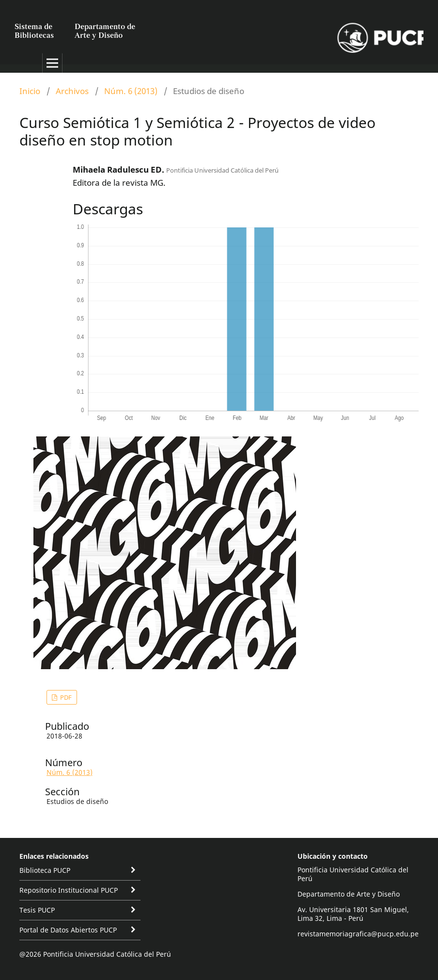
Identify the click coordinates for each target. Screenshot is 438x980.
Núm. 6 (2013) (131, 91)
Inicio (30, 91)
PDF (65, 697)
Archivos (72, 91)
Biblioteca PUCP (45, 870)
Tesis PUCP (37, 910)
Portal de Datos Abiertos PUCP (68, 930)
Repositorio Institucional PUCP (69, 890)
